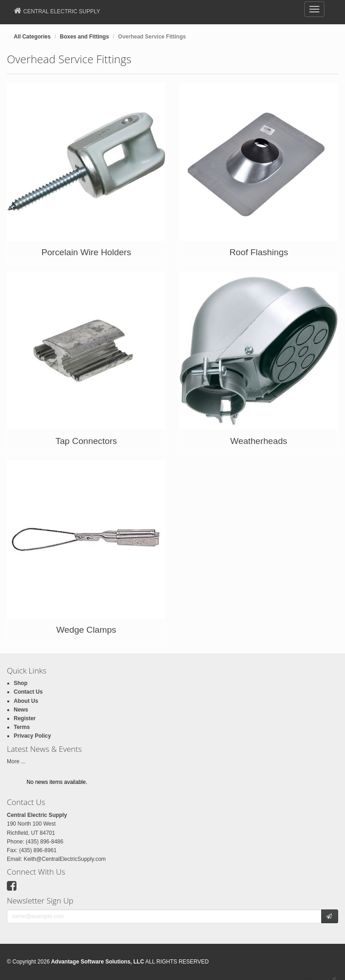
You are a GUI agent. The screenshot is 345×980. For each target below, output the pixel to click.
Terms (22, 727)
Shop (21, 683)
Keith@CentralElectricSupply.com (65, 859)
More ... (16, 761)
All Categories (32, 37)
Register (25, 718)
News (21, 710)
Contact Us (28, 692)
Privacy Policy (32, 736)
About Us (26, 701)
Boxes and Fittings (84, 37)
